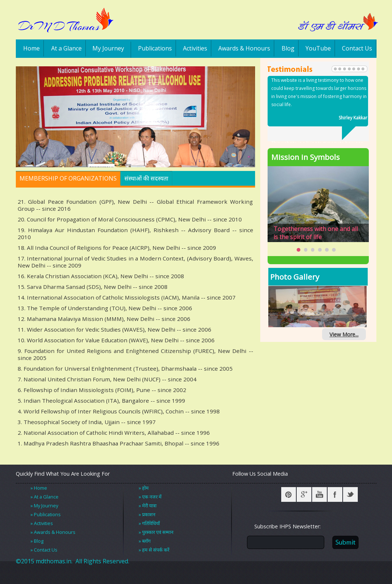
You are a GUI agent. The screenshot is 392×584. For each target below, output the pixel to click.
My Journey (108, 48)
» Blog (37, 541)
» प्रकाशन (147, 514)
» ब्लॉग (145, 541)
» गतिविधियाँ (149, 523)
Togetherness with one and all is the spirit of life (316, 233)
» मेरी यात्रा (148, 506)
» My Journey (44, 506)
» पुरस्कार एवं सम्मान (156, 532)
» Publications (46, 514)
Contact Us (357, 48)
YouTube (318, 48)
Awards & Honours (244, 48)
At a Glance (66, 48)
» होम (144, 488)
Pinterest (289, 494)
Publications (155, 48)
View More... (344, 334)
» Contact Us (44, 550)
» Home (39, 488)
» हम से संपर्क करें (154, 550)
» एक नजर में (150, 497)
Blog (288, 48)
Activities (195, 48)
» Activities (42, 523)
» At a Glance (45, 497)
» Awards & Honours (53, 532)
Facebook (335, 494)
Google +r (304, 494)
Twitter (350, 494)
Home (31, 48)
